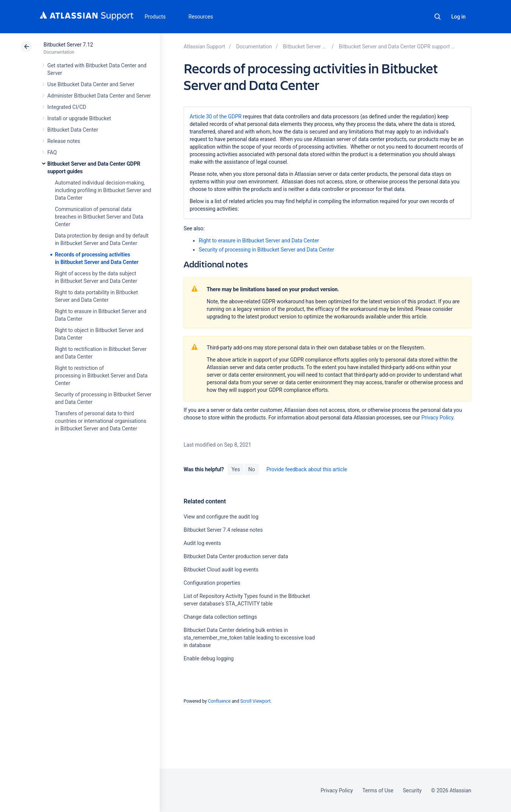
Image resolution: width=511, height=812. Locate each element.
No (252, 469)
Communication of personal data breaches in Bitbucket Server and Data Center (99, 217)
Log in (458, 17)
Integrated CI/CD (67, 107)
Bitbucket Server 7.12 (68, 45)
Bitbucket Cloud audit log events (221, 570)
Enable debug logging (209, 658)
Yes (235, 469)
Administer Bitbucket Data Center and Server (99, 96)
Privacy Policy (437, 418)
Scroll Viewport (255, 701)
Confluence (219, 701)
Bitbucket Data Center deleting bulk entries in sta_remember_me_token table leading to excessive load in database (249, 638)
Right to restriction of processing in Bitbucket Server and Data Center (101, 376)
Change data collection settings (220, 617)
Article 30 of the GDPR (216, 116)
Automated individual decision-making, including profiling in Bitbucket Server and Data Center (103, 190)
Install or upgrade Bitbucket (79, 118)
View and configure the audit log (221, 517)
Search (438, 17)
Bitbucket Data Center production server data (236, 556)
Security (412, 790)
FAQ (52, 152)
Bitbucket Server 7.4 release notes (223, 530)
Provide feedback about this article (307, 469)
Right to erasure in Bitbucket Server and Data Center (259, 241)
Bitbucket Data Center (73, 130)
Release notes (64, 141)
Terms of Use (378, 790)
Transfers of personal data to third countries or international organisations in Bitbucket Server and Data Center (100, 421)
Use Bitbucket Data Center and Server (91, 84)
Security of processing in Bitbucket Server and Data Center (266, 250)
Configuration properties (212, 583)
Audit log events (202, 543)
